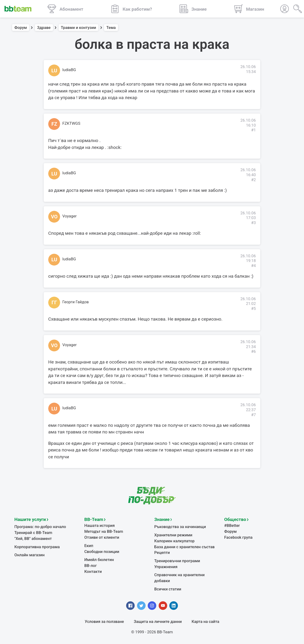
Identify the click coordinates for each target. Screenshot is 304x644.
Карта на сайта (205, 622)
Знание (162, 519)
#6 (253, 352)
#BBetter (232, 526)
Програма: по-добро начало (40, 527)
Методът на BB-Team (104, 531)
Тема (111, 28)
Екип (89, 546)
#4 (253, 266)
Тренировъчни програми (177, 561)
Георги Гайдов (76, 302)
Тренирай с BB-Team (33, 533)
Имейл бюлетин (99, 560)
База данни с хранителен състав (185, 547)
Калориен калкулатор (175, 541)
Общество (235, 519)
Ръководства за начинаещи (180, 527)
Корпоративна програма (37, 547)
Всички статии (168, 589)
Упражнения (166, 567)
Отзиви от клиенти (102, 537)
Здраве (44, 28)
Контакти (93, 572)
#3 (253, 223)
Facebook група (238, 537)
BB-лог (91, 566)
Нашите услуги (30, 519)
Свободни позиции (102, 552)
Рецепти (162, 553)
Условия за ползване (104, 622)
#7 (253, 415)
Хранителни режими (173, 535)
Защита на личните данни (158, 622)
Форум (21, 28)
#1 (253, 130)
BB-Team (94, 519)
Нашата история (100, 526)
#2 (253, 180)
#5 (253, 309)
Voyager (70, 216)
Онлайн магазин (30, 555)
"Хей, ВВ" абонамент (33, 539)
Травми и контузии (78, 28)
